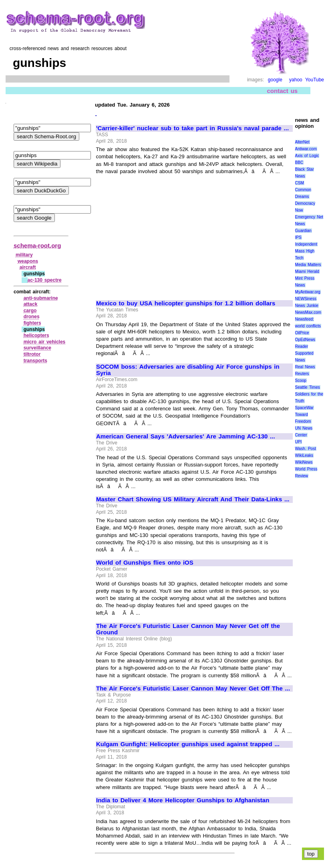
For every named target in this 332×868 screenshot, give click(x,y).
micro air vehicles (45, 342)
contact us (283, 91)
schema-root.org (37, 245)
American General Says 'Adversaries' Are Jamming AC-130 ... (186, 436)
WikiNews (304, 462)
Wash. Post (306, 449)
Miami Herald (307, 272)
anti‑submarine (41, 298)
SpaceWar (304, 408)
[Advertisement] (163, 234)
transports (35, 361)
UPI (299, 442)
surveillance (37, 348)
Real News (305, 367)
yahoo (296, 80)
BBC (299, 162)
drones (32, 317)
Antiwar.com (306, 149)
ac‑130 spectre (45, 280)
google (275, 80)
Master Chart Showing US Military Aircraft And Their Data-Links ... (193, 499)
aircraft (28, 267)
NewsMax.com (308, 312)
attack (31, 304)
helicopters (36, 335)
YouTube (315, 80)
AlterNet (302, 142)
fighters (32, 323)
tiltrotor (32, 354)
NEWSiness (306, 299)
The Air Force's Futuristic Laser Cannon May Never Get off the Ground (188, 629)
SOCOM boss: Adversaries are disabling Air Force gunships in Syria (188, 370)
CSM (300, 183)
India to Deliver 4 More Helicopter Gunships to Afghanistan (183, 800)
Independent (306, 244)
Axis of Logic (307, 156)
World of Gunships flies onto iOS (145, 563)
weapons (28, 261)
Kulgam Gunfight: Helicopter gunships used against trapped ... (188, 744)
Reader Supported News (304, 353)
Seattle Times (308, 387)
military (24, 255)
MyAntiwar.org (308, 292)
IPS (298, 237)
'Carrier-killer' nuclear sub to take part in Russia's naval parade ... (192, 128)
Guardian (303, 231)
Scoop (301, 381)
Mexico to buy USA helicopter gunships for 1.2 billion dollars (186, 303)
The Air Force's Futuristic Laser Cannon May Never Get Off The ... (193, 688)
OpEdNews (305, 340)
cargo (30, 311)
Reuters (302, 374)
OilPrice (302, 333)
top (311, 854)
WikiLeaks (304, 455)
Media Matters (308, 265)
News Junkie (307, 306)
